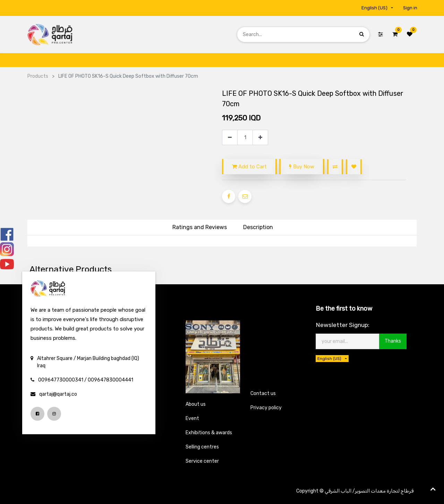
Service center (202, 461)
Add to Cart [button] (249, 167)
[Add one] (260, 138)
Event (192, 418)
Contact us (263, 393)
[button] (335, 167)
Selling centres (202, 447)
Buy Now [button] (302, 167)
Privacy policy (266, 408)
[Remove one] (230, 138)
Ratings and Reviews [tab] (200, 227)
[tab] (258, 228)
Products (38, 76)
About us (196, 404)
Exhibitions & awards (209, 433)
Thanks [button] (393, 341)
